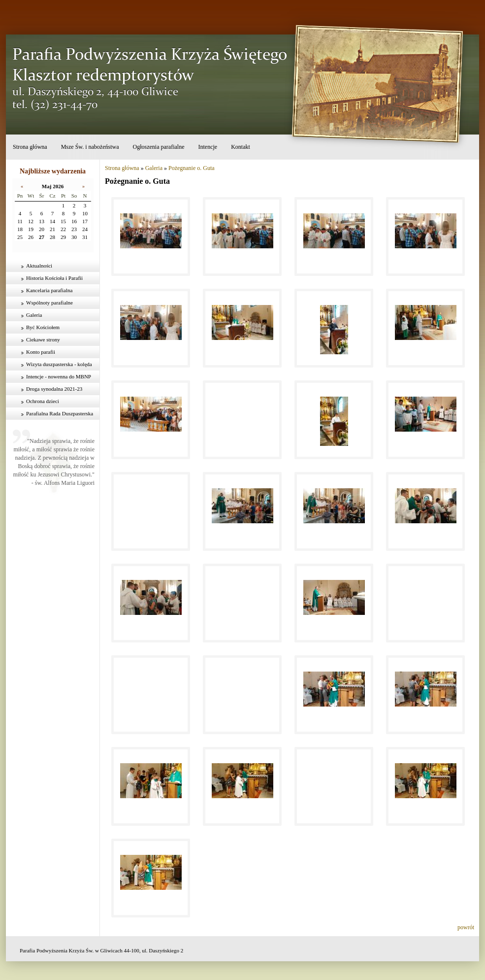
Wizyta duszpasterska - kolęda (59, 364)
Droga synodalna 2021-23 (54, 389)
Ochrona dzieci (43, 401)
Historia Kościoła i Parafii (54, 278)
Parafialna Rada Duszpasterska (60, 413)
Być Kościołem (43, 327)
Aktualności (39, 266)
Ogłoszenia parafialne (159, 147)
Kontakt (241, 147)
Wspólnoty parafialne (49, 303)
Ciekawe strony (43, 339)
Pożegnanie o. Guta (192, 168)
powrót (466, 927)
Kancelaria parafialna (49, 290)
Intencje (208, 147)
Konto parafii (41, 352)
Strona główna (30, 147)
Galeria (34, 315)
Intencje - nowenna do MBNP (59, 376)
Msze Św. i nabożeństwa (90, 147)
